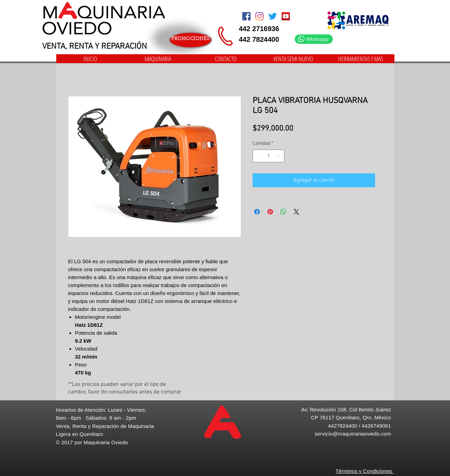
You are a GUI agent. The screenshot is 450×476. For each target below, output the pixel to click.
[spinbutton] (268, 156)
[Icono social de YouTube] (286, 16)
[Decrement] (258, 156)
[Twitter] (273, 16)
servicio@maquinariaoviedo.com (353, 434)
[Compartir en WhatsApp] (283, 212)
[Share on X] (296, 212)
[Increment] (279, 156)
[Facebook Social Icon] (246, 16)
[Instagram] (260, 16)
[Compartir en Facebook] (257, 212)
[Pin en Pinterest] (270, 212)
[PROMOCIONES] (190, 40)
